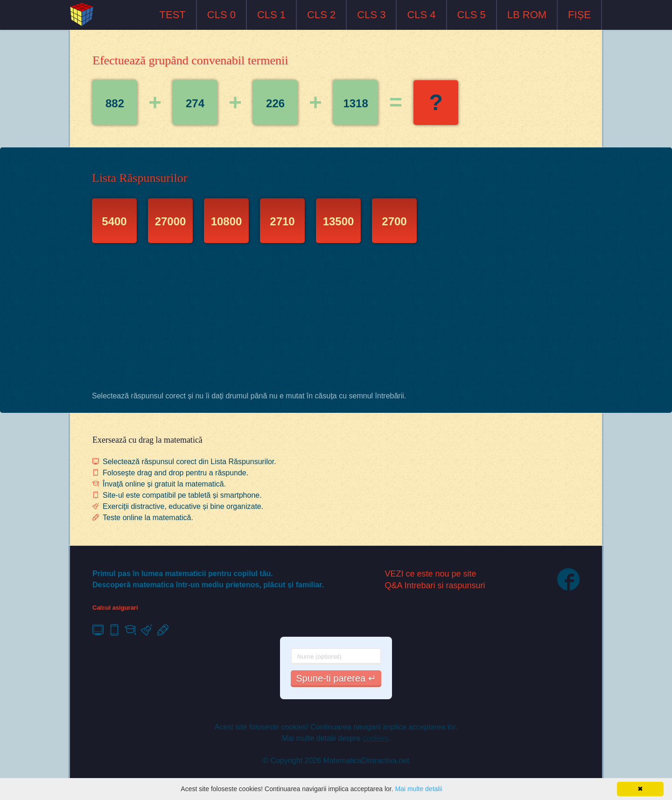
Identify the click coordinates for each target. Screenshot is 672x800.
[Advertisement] (336, 320)
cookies (375, 738)
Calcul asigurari (115, 608)
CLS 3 (371, 15)
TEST (173, 15)
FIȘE (579, 15)
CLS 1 (271, 15)
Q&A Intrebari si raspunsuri (435, 585)
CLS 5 (472, 15)
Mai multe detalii (418, 789)
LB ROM (527, 15)
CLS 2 (321, 15)
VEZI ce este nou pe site (431, 574)
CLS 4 (421, 15)
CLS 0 (221, 15)
